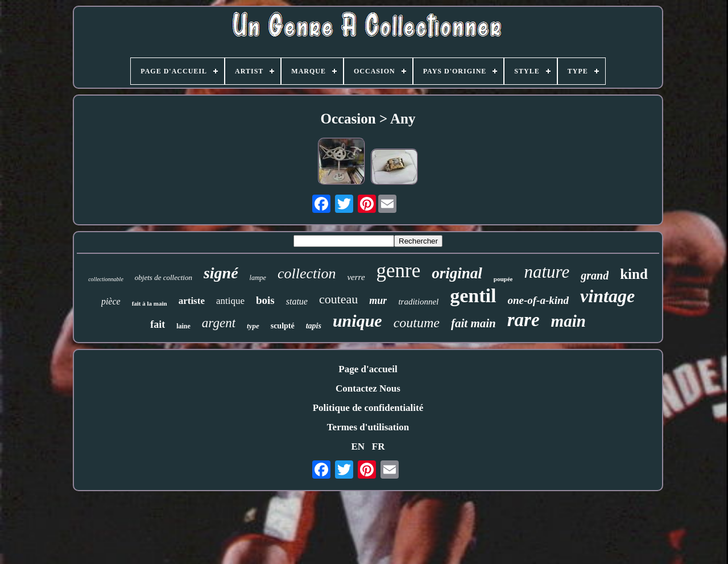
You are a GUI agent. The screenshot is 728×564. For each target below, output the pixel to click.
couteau (338, 299)
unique (357, 321)
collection (307, 273)
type (253, 326)
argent (219, 323)
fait (158, 324)
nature (547, 272)
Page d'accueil (368, 369)
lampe (258, 278)
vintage (607, 296)
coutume (417, 323)
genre (399, 271)
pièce (111, 301)
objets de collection (164, 277)
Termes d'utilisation (368, 427)
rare (524, 320)
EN (358, 446)
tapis (314, 326)
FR (379, 446)
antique (230, 301)
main (568, 321)
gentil (473, 296)
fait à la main (150, 303)
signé (221, 273)
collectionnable (106, 279)
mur (378, 300)
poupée (503, 279)
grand (595, 275)
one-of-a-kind (538, 300)
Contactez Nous (368, 388)
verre (356, 277)
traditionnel (418, 302)
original (457, 273)
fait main (473, 323)
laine (183, 326)
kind (634, 274)
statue (297, 301)
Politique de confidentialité (368, 408)
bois (265, 300)
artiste (192, 301)
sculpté (283, 326)
